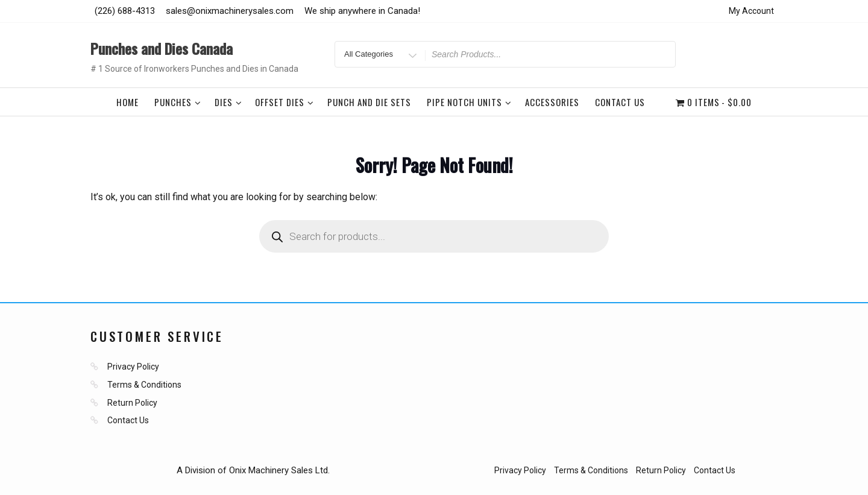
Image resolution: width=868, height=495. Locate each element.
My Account (751, 11)
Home (127, 102)
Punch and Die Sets (369, 102)
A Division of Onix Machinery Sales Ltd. (253, 470)
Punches (178, 102)
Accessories (552, 102)
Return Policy (132, 403)
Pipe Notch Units (469, 102)
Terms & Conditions (144, 385)
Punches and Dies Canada (162, 48)
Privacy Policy (133, 367)
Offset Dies (285, 102)
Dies (228, 102)
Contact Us (620, 102)
